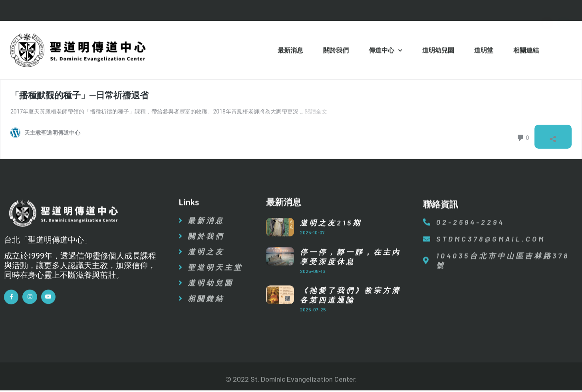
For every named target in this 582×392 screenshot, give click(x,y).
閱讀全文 (316, 111)
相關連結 (526, 51)
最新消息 (290, 51)
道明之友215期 (331, 233)
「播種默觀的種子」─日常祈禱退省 (79, 95)
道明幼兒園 (438, 51)
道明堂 (484, 51)
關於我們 (336, 51)
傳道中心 (385, 52)
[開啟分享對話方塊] (552, 138)
